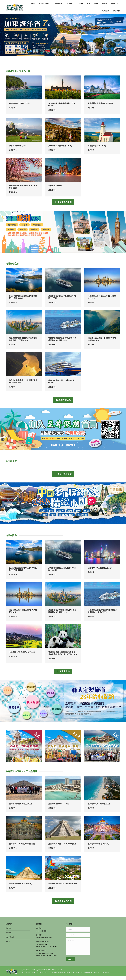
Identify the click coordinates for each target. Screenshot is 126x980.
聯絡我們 (8, 937)
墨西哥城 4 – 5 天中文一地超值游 (22, 848)
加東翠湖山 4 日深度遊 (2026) (60, 150)
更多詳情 (13, 112)
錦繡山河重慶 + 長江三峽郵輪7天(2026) (61, 385)
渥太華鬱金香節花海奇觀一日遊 (100, 107)
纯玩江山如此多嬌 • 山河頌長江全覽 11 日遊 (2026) (102, 343)
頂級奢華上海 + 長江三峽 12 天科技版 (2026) (102, 301)
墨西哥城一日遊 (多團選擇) (98, 848)
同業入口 (8, 946)
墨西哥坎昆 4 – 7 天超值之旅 (99, 808)
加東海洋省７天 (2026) (97, 150)
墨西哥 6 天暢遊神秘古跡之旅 (21, 808)
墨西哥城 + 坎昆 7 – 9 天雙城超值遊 (62, 848)
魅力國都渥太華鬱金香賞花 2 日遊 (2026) (62, 108)
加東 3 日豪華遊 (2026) (18, 150)
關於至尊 (8, 932)
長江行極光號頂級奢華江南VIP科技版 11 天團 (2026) (23, 301)
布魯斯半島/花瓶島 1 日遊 (19, 107)
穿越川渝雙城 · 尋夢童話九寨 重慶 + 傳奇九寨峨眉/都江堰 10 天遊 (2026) (63, 657)
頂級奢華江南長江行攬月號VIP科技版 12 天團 (62, 301)
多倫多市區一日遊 (55, 190)
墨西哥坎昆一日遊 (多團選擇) (20, 888)
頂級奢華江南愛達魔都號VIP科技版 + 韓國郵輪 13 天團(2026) (63, 343)
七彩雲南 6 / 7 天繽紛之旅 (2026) (22, 656)
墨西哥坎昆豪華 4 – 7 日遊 (59, 808)
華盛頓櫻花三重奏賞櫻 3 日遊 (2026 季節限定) (23, 191)
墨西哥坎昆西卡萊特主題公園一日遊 (63, 888)
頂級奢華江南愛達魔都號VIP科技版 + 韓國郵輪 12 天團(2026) (24, 343)
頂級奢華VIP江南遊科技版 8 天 (100, 572)
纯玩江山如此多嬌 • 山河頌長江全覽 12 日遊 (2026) (23, 385)
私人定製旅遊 (10, 941)
